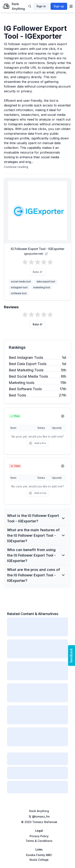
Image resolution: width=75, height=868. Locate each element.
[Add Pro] (63, 416)
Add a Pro (37, 443)
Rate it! (37, 272)
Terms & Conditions (39, 841)
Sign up (59, 6)
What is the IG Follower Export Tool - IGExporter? (36, 518)
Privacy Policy (39, 836)
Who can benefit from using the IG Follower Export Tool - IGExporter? (36, 555)
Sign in (41, 6)
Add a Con (38, 493)
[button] (38, 262)
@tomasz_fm (39, 816)
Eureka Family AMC (39, 855)
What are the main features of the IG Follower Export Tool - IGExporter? (36, 535)
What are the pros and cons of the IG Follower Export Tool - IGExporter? (36, 575)
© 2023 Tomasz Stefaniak (39, 822)
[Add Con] (63, 466)
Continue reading (16, 167)
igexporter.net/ (36, 254)
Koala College (39, 860)
